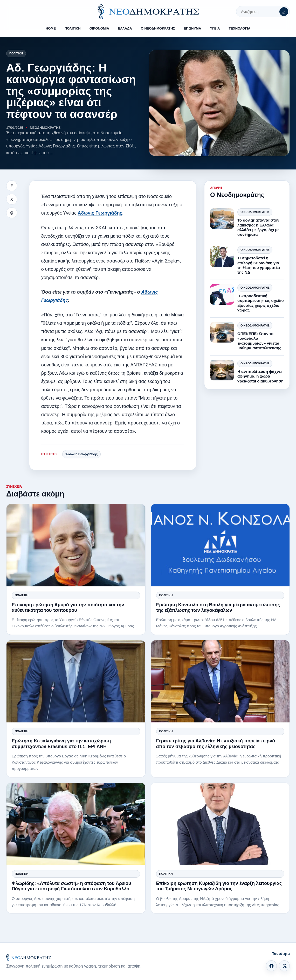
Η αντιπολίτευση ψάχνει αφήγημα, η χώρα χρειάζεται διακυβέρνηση (260, 376)
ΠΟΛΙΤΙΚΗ (73, 28)
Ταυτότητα (281, 954)
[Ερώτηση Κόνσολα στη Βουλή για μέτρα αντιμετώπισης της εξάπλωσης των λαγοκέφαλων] (220, 545)
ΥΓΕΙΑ (215, 28)
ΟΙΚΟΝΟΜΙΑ (99, 28)
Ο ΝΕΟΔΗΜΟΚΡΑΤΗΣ (158, 28)
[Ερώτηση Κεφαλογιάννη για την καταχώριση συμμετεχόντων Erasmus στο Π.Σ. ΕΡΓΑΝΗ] (76, 681)
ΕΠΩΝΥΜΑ (193, 28)
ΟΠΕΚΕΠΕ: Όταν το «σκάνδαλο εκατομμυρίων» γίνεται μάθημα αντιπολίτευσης (259, 341)
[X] (284, 966)
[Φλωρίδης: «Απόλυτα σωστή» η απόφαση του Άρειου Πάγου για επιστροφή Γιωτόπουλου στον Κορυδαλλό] (76, 824)
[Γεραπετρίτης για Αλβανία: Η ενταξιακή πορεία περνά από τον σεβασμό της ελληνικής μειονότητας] (220, 681)
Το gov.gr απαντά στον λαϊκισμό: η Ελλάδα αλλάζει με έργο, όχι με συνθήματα (258, 227)
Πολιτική (16, 53)
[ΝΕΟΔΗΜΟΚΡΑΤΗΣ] (148, 12)
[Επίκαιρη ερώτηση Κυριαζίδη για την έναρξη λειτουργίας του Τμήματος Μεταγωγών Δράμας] (220, 824)
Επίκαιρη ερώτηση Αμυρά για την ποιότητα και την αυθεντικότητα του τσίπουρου (68, 608)
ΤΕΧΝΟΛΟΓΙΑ (239, 28)
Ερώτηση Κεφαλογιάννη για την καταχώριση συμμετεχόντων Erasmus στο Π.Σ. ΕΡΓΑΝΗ (61, 744)
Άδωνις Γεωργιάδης (100, 213)
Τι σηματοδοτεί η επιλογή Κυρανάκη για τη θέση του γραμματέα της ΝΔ (259, 265)
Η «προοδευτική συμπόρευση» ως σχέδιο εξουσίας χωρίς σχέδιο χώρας (261, 303)
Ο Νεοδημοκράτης (255, 212)
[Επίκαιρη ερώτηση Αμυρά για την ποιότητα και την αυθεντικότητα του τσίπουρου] (76, 545)
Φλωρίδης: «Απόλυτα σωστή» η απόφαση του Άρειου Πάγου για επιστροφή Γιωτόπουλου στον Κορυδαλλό (71, 886)
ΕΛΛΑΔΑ (125, 28)
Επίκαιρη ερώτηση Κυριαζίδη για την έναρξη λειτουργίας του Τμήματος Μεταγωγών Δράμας (219, 886)
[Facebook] (271, 966)
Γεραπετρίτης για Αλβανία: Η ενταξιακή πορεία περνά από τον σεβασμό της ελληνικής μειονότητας (216, 744)
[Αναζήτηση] (284, 12)
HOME (51, 28)
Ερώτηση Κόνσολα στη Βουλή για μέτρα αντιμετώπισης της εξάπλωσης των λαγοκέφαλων (218, 608)
